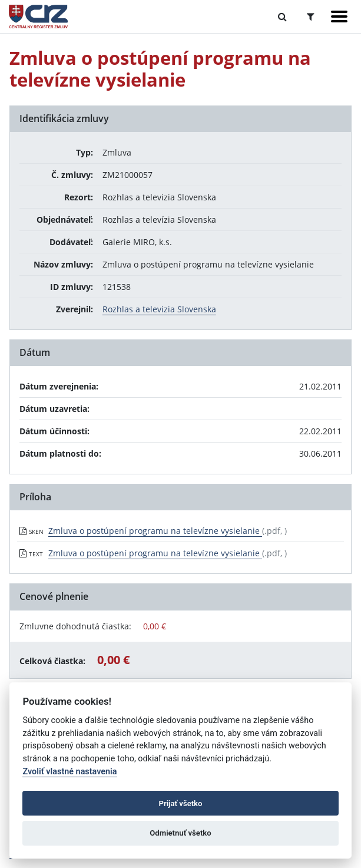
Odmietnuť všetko (180, 833)
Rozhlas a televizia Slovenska (159, 309)
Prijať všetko (181, 803)
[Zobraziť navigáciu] (339, 16)
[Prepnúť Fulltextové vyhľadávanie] (282, 16)
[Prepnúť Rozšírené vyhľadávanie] (311, 16)
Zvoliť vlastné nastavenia (69, 772)
